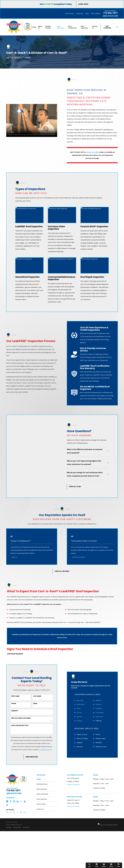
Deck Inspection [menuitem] (84, 27)
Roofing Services (42, 784)
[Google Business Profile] (7, 801)
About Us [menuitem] (40, 27)
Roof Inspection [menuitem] (60, 27)
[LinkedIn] (18, 801)
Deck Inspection (42, 799)
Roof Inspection (42, 789)
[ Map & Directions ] (73, 784)
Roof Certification (42, 794)
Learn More (83, 4)
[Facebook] (11, 801)
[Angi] (25, 801)
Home (39, 779)
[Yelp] (7, 805)
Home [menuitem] (34, 27)
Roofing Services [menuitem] (48, 27)
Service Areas (69, 13)
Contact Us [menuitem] (95, 27)
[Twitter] (21, 801)
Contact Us (40, 809)
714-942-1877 (110, 13)
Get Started (107, 27)
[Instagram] (14, 801)
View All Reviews (62, 571)
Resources (80, 13)
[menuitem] (9, 827)
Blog (87, 13)
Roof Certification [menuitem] (73, 27)
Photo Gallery (96, 13)
